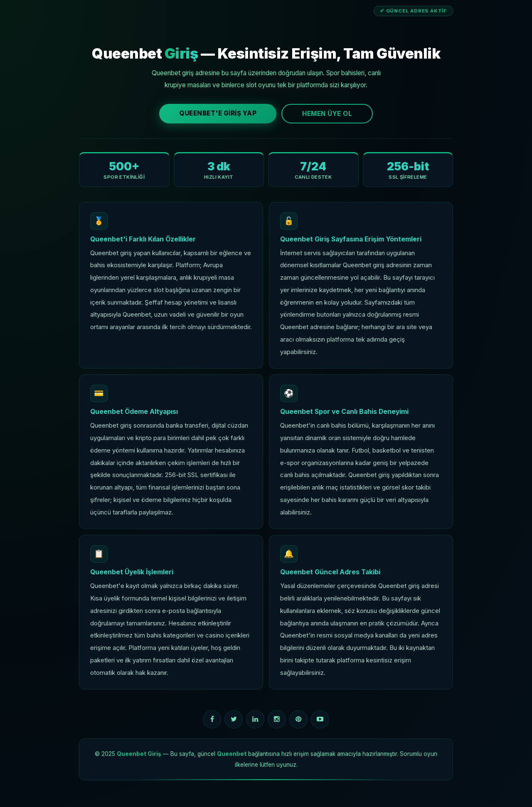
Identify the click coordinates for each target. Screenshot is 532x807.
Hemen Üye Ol (327, 114)
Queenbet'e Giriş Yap (218, 113)
